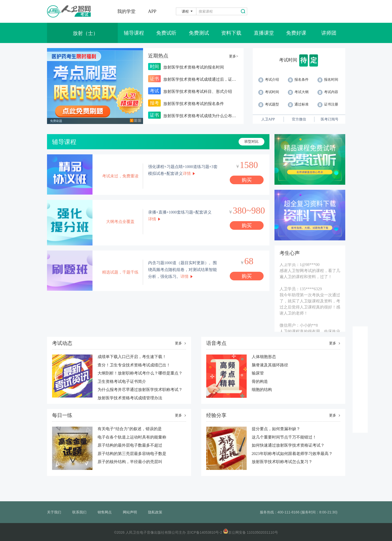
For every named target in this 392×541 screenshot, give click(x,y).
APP (152, 11)
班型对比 (251, 142)
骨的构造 (260, 381)
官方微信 (299, 119)
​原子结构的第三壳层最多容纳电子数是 (132, 454)
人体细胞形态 (264, 357)
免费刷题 (56, 121)
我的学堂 (126, 11)
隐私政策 (155, 512)
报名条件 (298, 80)
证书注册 (328, 104)
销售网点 (105, 512)
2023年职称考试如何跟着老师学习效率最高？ (292, 454)
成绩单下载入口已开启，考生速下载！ (132, 357)
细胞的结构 (262, 390)
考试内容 (328, 92)
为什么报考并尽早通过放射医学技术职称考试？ (140, 390)
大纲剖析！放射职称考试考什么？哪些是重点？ (140, 373)
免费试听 (166, 33)
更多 (178, 343)
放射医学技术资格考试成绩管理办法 (130, 398)
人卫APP (268, 119)
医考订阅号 (330, 119)
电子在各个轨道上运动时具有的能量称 (132, 437)
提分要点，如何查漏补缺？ (276, 429)
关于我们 (54, 512)
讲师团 (329, 33)
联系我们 (79, 512)
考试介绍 (269, 80)
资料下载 (231, 33)
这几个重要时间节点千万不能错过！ (284, 437)
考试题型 (269, 104)
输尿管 (258, 373)
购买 (247, 180)
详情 (187, 173)
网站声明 (130, 512)
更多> (234, 56)
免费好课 (296, 33)
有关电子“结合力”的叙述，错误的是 (130, 429)
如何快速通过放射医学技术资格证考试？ (288, 445)
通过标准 (298, 104)
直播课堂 (264, 33)
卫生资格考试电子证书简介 (122, 381)
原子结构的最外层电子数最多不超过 (130, 445)
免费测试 (199, 33)
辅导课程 (134, 33)
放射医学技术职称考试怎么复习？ (282, 462)
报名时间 (328, 80)
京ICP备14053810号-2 (204, 532)
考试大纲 (298, 92)
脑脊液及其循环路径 (270, 365)
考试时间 (269, 92)
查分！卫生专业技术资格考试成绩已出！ (134, 365)
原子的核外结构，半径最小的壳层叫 (130, 462)
